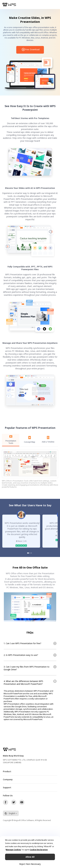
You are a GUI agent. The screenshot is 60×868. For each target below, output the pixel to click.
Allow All (30, 857)
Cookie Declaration (39, 850)
